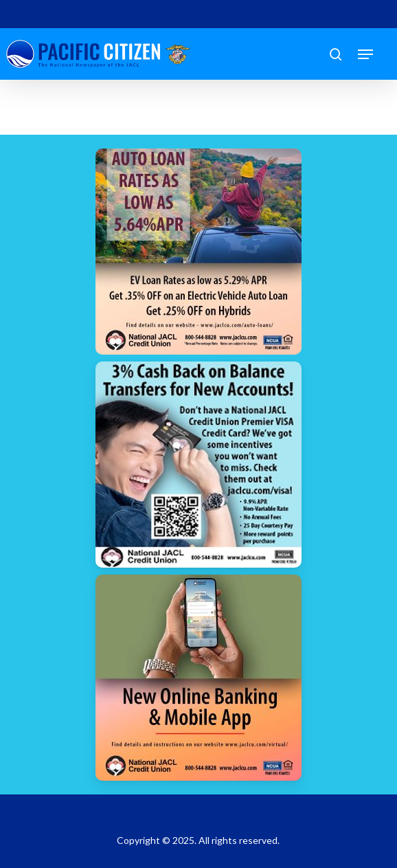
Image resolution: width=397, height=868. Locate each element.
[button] (365, 54)
